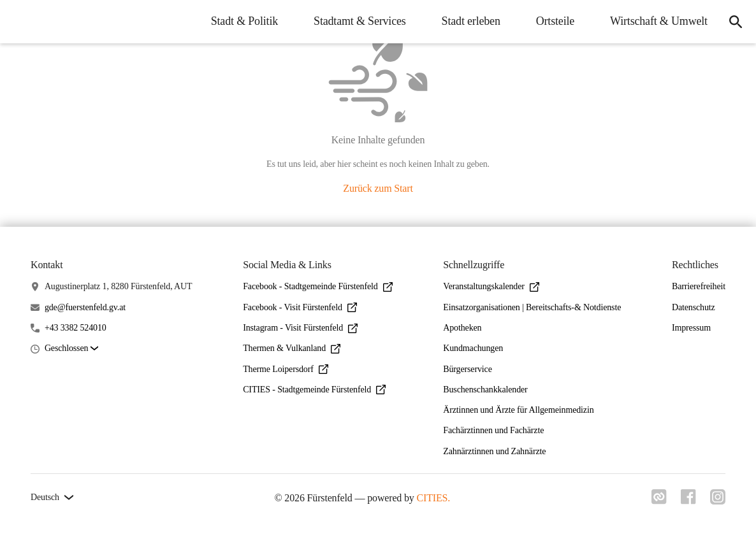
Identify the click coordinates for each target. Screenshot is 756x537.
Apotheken (462, 328)
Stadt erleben (469, 21)
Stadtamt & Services (357, 21)
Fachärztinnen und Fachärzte (493, 430)
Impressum (691, 328)
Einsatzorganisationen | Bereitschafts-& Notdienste (532, 307)
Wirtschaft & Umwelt (656, 21)
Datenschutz (694, 307)
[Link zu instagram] (718, 497)
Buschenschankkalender (485, 390)
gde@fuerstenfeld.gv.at (85, 307)
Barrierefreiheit (699, 286)
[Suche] (734, 22)
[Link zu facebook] (687, 497)
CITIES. (433, 498)
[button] (71, 349)
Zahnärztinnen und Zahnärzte (494, 451)
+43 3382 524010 (76, 328)
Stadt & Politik (242, 21)
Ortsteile (553, 21)
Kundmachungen (473, 348)
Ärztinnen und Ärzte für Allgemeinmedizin (518, 410)
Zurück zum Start (378, 188)
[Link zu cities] (657, 497)
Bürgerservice (467, 369)
